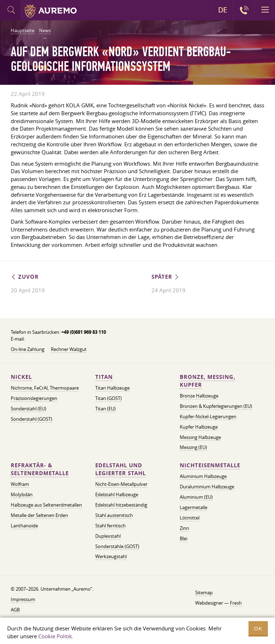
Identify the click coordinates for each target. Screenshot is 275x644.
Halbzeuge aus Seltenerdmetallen (46, 505)
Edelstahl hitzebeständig (121, 505)
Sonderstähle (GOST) (117, 546)
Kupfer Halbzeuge (199, 427)
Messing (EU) (193, 447)
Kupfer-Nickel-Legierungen (208, 416)
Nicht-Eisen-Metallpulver (121, 484)
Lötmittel (190, 518)
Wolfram (20, 484)
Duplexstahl (108, 536)
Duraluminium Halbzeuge (207, 487)
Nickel (21, 377)
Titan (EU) (105, 409)
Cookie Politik (55, 636)
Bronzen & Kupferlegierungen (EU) (216, 406)
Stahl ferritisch (110, 526)
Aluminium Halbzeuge (203, 476)
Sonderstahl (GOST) (32, 419)
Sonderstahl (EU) (28, 409)
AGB (15, 610)
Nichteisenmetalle (210, 465)
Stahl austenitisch (114, 515)
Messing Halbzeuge (200, 437)
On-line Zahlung (28, 349)
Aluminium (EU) (196, 497)
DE (223, 10)
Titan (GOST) (108, 398)
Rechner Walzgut (69, 349)
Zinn (184, 528)
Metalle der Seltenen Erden (39, 515)
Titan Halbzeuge (112, 388)
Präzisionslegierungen (34, 398)
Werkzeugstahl (111, 556)
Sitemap (204, 592)
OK (258, 628)
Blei (184, 538)
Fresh (236, 603)
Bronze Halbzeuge (199, 396)
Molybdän (22, 494)
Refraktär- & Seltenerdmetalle (40, 469)
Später (166, 277)
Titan (104, 377)
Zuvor (25, 277)
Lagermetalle (194, 507)
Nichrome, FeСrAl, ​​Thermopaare (45, 388)
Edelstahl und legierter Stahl (120, 469)
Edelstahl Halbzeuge (117, 494)
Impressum (23, 599)
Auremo (51, 11)
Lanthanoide (24, 526)
